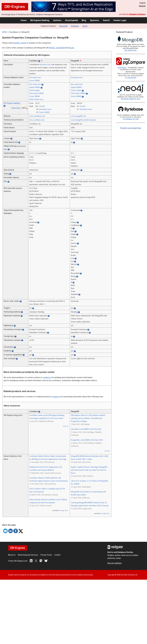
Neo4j (85, 26)
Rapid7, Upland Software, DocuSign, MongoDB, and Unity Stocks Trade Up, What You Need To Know (89, 470)
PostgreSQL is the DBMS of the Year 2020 (87, 440)
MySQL (52, 48)
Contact (57, 555)
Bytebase (75, 26)
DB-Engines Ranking (40, 20)
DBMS (5, 32)
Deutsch (142, 6)
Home (24, 20)
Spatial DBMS (35, 87)
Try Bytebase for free (131, 119)
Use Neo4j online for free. (131, 99)
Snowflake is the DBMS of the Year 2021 (86, 429)
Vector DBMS (35, 80)
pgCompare (122, 68)
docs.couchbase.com (37, 120)
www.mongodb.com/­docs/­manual (83, 120)
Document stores (45, 109)
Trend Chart (16, 108)
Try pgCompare (131, 78)
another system (20, 43)
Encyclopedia (72, 20)
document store (45, 65)
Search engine (34, 90)
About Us (12, 555)
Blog (84, 20)
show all (65, 426)
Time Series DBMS (37, 93)
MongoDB (63, 26)
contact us (47, 377)
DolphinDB (60, 48)
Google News (64, 510)
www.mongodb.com (78, 116)
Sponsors (95, 20)
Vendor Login (120, 20)
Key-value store (35, 84)
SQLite (71, 48)
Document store (35, 77)
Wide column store (36, 99)
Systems (57, 20)
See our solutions (115, 563)
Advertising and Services (28, 555)
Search (106, 20)
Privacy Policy (46, 555)
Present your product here (131, 128)
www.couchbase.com (37, 116)
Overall (42, 106)
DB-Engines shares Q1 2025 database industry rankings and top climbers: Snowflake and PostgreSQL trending (88, 418)
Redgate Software (137, 14)
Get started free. (131, 50)
